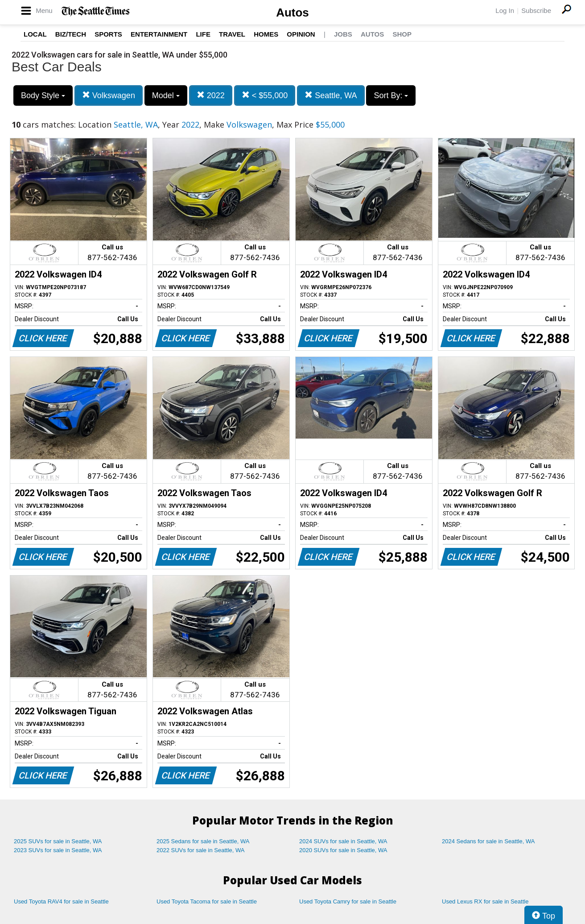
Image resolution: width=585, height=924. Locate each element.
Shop (402, 34)
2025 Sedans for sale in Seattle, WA (203, 841)
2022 (211, 95)
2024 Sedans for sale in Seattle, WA (488, 841)
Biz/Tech (71, 34)
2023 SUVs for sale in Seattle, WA (58, 850)
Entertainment (159, 34)
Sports (108, 34)
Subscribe (536, 10)
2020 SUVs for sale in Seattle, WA (343, 850)
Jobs (343, 34)
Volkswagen (109, 95)
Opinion (301, 34)
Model (166, 95)
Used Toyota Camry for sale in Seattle (348, 901)
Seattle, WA (331, 95)
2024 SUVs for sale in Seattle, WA (343, 841)
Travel (232, 34)
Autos (292, 12)
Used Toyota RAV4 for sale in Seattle (61, 901)
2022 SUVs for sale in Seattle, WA (201, 850)
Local (35, 34)
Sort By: (391, 95)
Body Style (43, 95)
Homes (266, 34)
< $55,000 (265, 95)
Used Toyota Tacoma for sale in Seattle (207, 901)
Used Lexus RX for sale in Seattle (485, 901)
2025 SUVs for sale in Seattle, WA (58, 841)
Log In (505, 10)
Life (203, 34)
